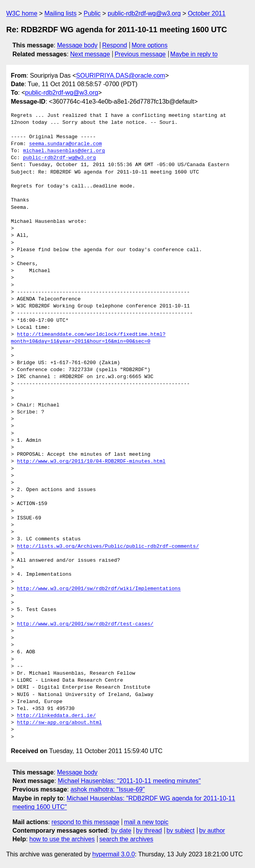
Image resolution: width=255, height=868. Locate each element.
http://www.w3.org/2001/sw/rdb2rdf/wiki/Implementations (99, 589)
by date (121, 831)
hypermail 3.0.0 (113, 854)
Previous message (140, 54)
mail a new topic (146, 822)
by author (212, 831)
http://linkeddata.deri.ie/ (57, 716)
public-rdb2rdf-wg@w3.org (144, 13)
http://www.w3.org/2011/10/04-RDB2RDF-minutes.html (91, 462)
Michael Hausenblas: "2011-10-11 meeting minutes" (129, 781)
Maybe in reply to (194, 54)
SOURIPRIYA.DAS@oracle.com (121, 76)
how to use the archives (62, 839)
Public (92, 13)
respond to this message (85, 822)
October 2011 (207, 13)
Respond (115, 45)
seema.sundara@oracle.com (65, 144)
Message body (77, 45)
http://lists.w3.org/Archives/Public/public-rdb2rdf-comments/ (108, 547)
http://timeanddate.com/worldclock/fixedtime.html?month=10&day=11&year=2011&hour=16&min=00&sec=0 (88, 338)
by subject (180, 831)
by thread (149, 831)
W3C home (22, 13)
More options (150, 45)
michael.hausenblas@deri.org (64, 151)
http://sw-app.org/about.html (59, 723)
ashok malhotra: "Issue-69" (107, 789)
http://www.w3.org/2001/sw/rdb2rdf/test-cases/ (85, 624)
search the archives (127, 839)
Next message (90, 54)
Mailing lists (60, 13)
